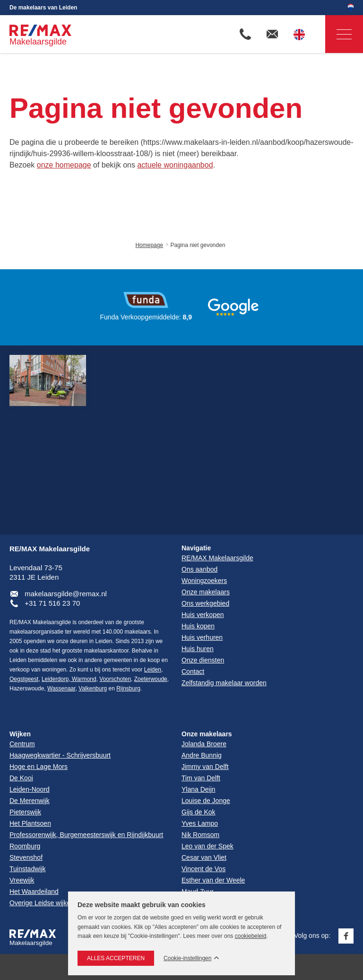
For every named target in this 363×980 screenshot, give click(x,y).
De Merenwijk (30, 801)
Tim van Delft (201, 778)
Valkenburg (93, 689)
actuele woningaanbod (175, 165)
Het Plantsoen (30, 823)
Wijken (20, 734)
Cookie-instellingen (187, 958)
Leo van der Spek (207, 846)
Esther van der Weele (213, 880)
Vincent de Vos (203, 869)
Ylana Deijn (199, 789)
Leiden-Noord (30, 789)
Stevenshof (26, 857)
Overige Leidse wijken (42, 903)
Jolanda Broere (204, 744)
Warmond (83, 679)
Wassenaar (61, 689)
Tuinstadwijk (28, 869)
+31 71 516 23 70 (52, 603)
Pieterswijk (25, 812)
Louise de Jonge (206, 801)
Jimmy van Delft (205, 767)
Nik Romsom (200, 835)
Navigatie (338, 34)
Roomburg (25, 846)
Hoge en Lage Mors (39, 767)
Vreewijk (22, 880)
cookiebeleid (251, 936)
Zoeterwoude (151, 679)
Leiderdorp (55, 679)
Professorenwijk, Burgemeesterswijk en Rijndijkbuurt (86, 835)
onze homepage (64, 165)
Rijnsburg (128, 689)
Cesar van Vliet (204, 857)
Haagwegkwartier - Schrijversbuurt (60, 755)
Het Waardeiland (34, 892)
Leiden (153, 670)
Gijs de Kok (199, 812)
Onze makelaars (207, 734)
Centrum (22, 744)
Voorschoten (115, 679)
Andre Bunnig (202, 755)
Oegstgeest (24, 679)
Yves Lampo (200, 823)
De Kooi (21, 778)
